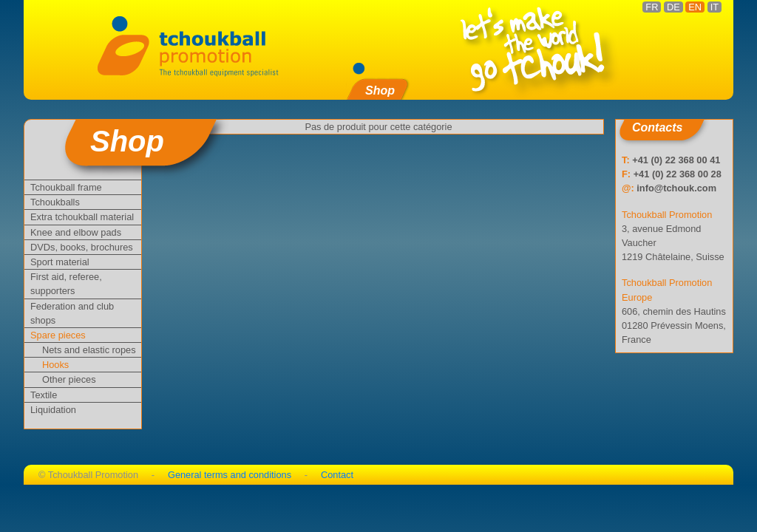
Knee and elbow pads (76, 232)
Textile (44, 395)
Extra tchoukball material (82, 217)
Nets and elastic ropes (89, 350)
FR (652, 7)
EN (695, 7)
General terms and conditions (230, 475)
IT (714, 7)
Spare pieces (58, 335)
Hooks (55, 365)
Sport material (60, 262)
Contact (337, 475)
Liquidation (53, 410)
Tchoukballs (55, 202)
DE (673, 7)
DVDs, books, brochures (82, 247)
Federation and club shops (72, 313)
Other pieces (69, 379)
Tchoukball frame (66, 187)
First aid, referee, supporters (66, 284)
